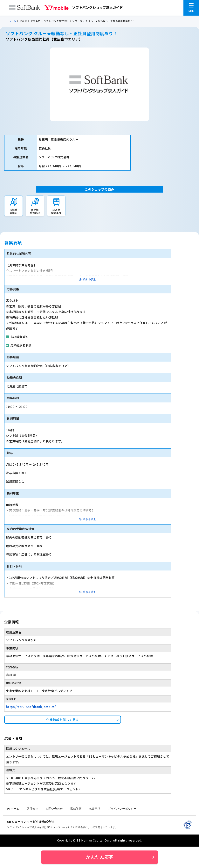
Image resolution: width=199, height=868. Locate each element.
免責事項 (95, 809)
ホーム (12, 21)
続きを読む (90, 280)
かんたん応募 (100, 857)
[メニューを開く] (191, 8)
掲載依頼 (76, 809)
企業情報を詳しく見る (63, 720)
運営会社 (32, 809)
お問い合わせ (54, 809)
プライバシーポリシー (122, 809)
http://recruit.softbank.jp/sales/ (31, 707)
